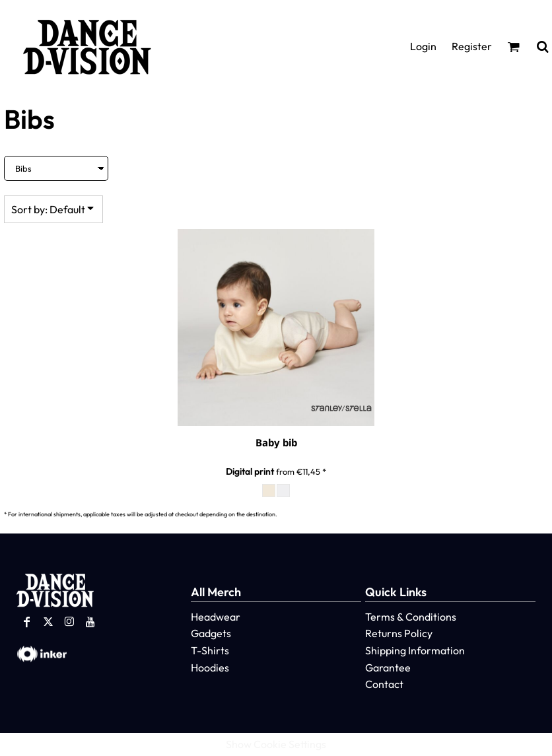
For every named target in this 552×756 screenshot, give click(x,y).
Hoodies (210, 668)
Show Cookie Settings (276, 744)
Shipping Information (415, 650)
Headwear (216, 617)
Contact (384, 684)
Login (423, 46)
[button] (513, 47)
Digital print (250, 471)
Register (472, 46)
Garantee (388, 668)
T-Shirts (210, 650)
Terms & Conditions (411, 617)
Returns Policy (399, 633)
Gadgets (211, 633)
